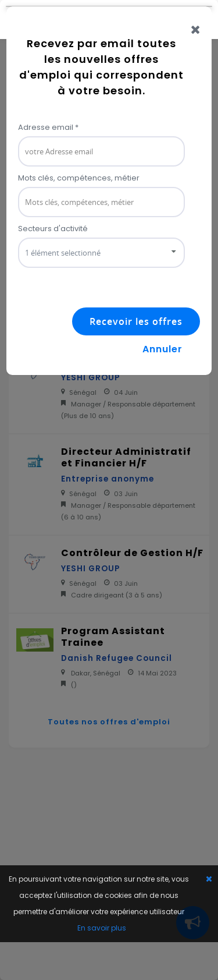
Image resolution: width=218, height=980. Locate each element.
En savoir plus (102, 928)
